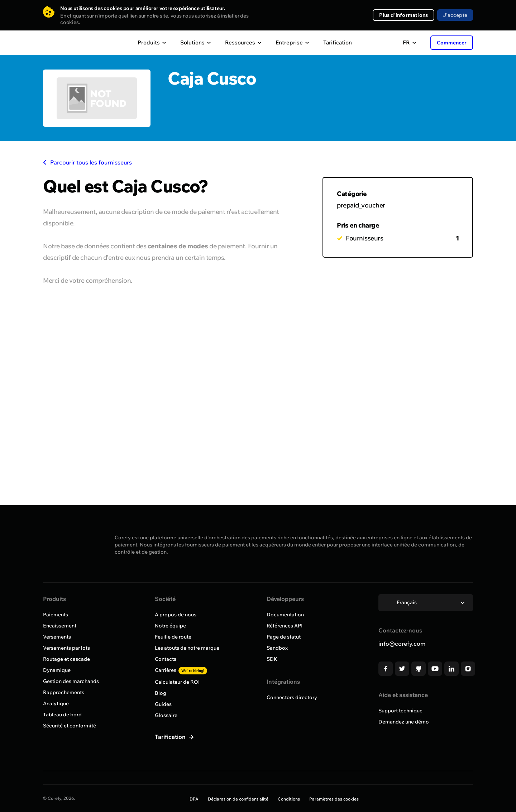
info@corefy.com (402, 644)
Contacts (166, 659)
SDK (272, 659)
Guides (163, 704)
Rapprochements (64, 692)
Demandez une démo (404, 722)
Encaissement (60, 626)
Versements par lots (66, 648)
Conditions (289, 799)
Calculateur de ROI (177, 682)
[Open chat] (497, 793)
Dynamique (57, 670)
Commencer (452, 43)
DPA (194, 799)
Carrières (181, 670)
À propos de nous (176, 615)
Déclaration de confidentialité (238, 799)
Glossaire (166, 715)
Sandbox (277, 648)
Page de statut (284, 637)
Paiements (56, 615)
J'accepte (455, 15)
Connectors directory (292, 697)
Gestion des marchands (71, 681)
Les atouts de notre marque (187, 648)
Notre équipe (170, 626)
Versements (57, 637)
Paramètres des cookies (334, 799)
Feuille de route (173, 637)
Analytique (56, 703)
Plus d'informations (403, 15)
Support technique (400, 711)
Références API (285, 626)
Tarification (338, 42)
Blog (161, 693)
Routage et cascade (66, 659)
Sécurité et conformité (70, 726)
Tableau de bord (62, 715)
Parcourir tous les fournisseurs (87, 162)
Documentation (285, 615)
